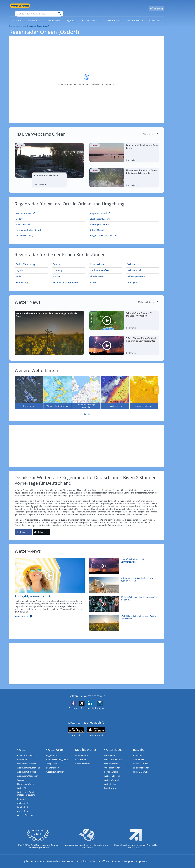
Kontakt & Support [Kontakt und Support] (123, 857)
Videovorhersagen (26, 752)
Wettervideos (113, 746)
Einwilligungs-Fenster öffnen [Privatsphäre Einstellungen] (93, 857)
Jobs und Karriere (34, 857)
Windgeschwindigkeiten (57, 756)
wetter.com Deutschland (29, 764)
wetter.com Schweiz (26, 768)
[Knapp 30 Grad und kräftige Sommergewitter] (123, 563)
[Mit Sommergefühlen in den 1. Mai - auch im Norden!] (123, 582)
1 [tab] (85, 411)
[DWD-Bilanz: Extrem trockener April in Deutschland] (123, 620)
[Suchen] (80, 6)
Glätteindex (138, 756)
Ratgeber (139, 746)
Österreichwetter (112, 764)
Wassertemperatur (55, 768)
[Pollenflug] (157, 6)
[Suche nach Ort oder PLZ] (59, 6)
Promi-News (110, 784)
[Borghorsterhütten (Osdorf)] (50, 226)
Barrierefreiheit (81, 866)
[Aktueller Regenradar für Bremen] (57, 261)
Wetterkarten (21, 22)
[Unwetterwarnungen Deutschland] (86, 389)
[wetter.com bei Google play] (76, 728)
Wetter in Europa (112, 772)
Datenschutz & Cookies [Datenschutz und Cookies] (60, 857)
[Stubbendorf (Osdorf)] (124, 215)
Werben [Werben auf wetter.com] (21, 776)
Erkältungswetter (141, 764)
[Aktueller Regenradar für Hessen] (56, 273)
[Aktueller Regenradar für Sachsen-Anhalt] (134, 267)
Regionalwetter (111, 768)
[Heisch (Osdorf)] (50, 220)
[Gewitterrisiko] (115, 389)
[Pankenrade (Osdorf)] (50, 209)
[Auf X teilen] (41, 528)
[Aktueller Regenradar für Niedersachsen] (97, 261)
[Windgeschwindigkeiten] (58, 389)
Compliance (62, 866)
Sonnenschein (53, 764)
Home (12, 22)
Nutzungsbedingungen (105, 866)
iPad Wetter (81, 756)
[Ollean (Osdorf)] (124, 226)
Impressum (143, 857)
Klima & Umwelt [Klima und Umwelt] (141, 768)
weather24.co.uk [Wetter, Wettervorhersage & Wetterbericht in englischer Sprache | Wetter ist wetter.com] (25, 811)
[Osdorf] (50, 215)
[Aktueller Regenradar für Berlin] (19, 273)
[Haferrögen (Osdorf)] (124, 220)
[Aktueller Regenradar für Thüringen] (132, 279)
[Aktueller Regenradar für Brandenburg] (22, 279)
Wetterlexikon (111, 780)
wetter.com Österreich (28, 772)
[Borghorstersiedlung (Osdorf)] (124, 232)
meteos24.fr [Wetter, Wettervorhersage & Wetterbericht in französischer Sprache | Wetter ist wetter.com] (23, 799)
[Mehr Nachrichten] (148, 298)
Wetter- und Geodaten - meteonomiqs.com (28, 789)
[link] (17, 17)
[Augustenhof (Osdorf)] (124, 209)
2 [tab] (89, 411)
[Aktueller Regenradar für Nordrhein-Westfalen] (100, 267)
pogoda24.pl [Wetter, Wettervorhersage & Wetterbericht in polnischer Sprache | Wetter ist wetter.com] (23, 807)
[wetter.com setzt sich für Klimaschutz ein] (87, 837)
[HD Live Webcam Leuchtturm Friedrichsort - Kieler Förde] (124, 149)
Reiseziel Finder (140, 760)
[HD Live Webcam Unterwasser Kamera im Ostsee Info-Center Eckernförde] (124, 174)
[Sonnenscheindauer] (144, 389)
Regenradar (52, 752)
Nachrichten (110, 752)
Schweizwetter (111, 760)
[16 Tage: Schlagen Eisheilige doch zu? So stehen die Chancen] (123, 601)
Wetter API (22, 784)
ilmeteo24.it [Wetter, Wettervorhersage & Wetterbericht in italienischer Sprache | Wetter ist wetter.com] (23, 803)
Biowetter (138, 752)
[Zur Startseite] (20, 6)
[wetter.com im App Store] (96, 728)
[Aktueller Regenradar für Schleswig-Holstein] (136, 273)
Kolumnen (22, 756)
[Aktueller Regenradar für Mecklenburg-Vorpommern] (66, 279)
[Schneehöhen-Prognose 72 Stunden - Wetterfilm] (124, 316)
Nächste (156, 386)
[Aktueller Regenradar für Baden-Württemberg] (26, 261)
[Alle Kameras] (151, 130)
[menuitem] (17, 17)
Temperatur (52, 760)
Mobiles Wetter (86, 746)
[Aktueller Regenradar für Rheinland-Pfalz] (97, 273)
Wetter (22, 746)
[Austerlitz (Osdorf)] (50, 232)
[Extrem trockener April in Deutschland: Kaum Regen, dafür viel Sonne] (49, 329)
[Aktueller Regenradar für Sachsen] (131, 261)
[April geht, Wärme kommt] (48, 585)
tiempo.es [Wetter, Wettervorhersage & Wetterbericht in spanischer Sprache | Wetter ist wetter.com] (22, 795)
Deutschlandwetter (113, 756)
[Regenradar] (29, 389)
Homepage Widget (26, 780)
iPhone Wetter (82, 752)
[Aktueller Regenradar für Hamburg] (57, 267)
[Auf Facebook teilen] (23, 528)
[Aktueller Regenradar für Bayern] (19, 267)
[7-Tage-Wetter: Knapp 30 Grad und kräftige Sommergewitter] (124, 342)
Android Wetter (82, 760)
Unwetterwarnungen (27, 760)
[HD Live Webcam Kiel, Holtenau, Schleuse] (49, 161)
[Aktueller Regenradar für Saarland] (94, 279)
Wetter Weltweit (112, 776)
